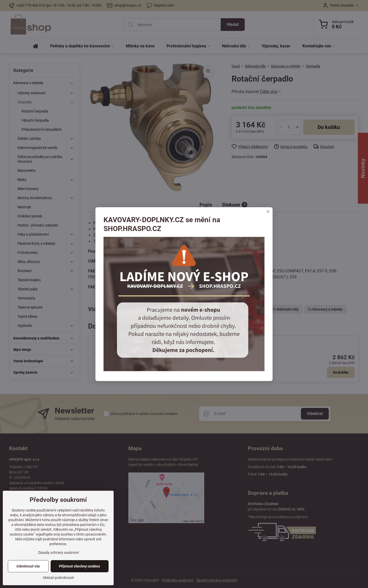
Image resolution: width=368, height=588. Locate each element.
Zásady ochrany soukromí (58, 553)
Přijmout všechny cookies (79, 566)
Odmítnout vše (28, 566)
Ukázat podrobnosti (58, 578)
